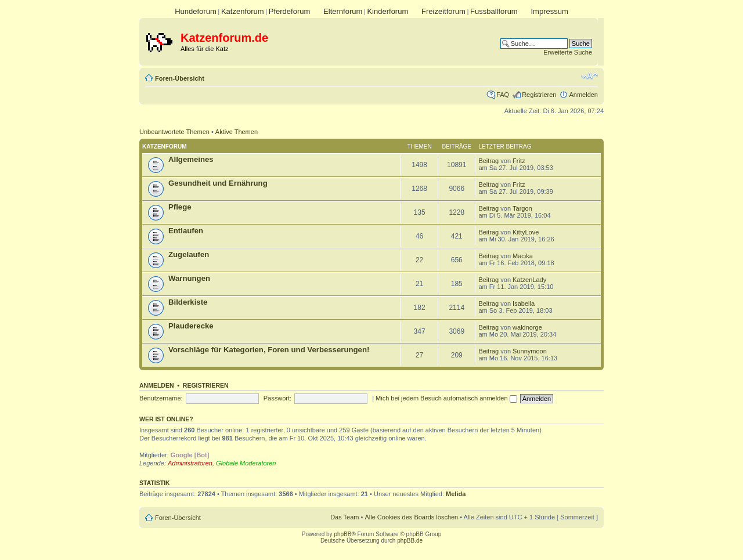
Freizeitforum (443, 11)
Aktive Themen (237, 132)
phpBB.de (410, 541)
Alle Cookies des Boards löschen (411, 517)
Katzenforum (243, 11)
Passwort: (277, 398)
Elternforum (343, 11)
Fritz (519, 161)
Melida (456, 494)
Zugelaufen (189, 254)
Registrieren (539, 95)
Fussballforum (494, 11)
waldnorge (527, 327)
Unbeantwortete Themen (174, 132)
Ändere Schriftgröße (589, 76)
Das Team (345, 517)
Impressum (549, 11)
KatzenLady (529, 280)
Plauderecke (191, 326)
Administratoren (190, 463)
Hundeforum (196, 11)
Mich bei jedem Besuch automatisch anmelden (446, 398)
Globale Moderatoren (246, 463)
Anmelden (583, 95)
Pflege (180, 207)
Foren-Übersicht (180, 78)
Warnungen (189, 278)
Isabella (524, 304)
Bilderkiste (188, 302)
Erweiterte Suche (568, 52)
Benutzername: (161, 398)
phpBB (342, 534)
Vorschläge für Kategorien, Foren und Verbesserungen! (269, 350)
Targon (522, 208)
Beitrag (488, 161)
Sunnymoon (530, 351)
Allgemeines (191, 159)
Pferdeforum (290, 11)
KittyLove (526, 232)
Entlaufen (186, 231)
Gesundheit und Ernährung (218, 183)
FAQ (503, 95)
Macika (523, 256)
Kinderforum (387, 11)
